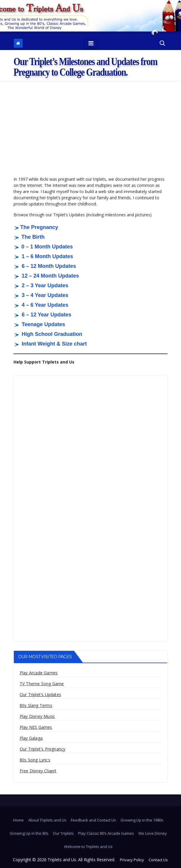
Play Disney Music (37, 716)
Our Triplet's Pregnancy (43, 749)
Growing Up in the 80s (29, 833)
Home (19, 820)
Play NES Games (36, 727)
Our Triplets (63, 833)
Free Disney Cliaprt (38, 771)
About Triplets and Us (47, 820)
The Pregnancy (39, 227)
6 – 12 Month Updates (49, 266)
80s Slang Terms (36, 705)
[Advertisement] (90, 126)
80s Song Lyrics (35, 760)
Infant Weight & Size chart (54, 344)
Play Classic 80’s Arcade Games (106, 833)
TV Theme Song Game (42, 684)
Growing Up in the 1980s (142, 820)
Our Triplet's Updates (40, 694)
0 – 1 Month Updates (47, 247)
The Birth (33, 237)
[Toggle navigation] (91, 43)
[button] (162, 43)
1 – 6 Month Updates (47, 256)
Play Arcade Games (39, 673)
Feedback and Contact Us (93, 820)
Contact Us (158, 860)
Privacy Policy (132, 860)
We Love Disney (153, 833)
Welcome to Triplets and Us (88, 847)
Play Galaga (31, 738)
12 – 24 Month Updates (50, 276)
